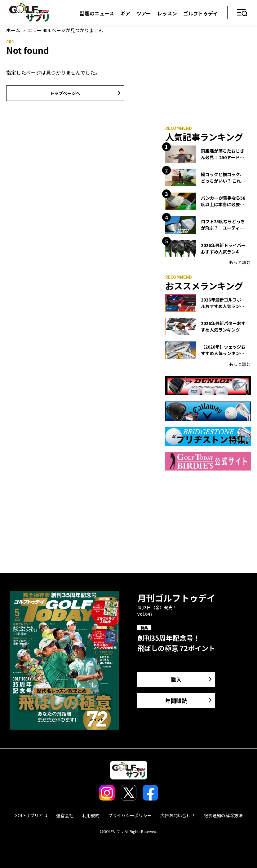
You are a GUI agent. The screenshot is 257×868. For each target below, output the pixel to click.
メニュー (242, 13)
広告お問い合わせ (178, 815)
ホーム (13, 30)
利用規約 (91, 815)
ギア (125, 13)
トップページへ (65, 93)
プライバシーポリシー (130, 815)
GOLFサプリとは (31, 815)
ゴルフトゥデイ (201, 13)
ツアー (144, 13)
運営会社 (65, 815)
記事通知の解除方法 (223, 815)
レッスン (167, 13)
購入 (176, 679)
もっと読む (240, 262)
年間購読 (176, 701)
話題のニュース (97, 13)
